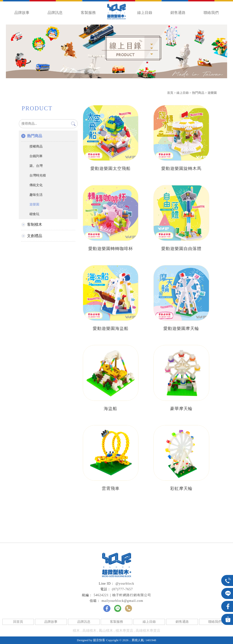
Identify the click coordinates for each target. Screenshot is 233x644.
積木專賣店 (124, 631)
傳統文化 (36, 185)
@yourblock (125, 584)
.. (130, 640)
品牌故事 (22, 13)
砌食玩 (34, 214)
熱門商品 (198, 93)
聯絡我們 (211, 13)
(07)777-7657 (123, 589)
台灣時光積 (38, 175)
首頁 (170, 93)
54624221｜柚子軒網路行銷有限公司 (122, 595)
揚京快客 (99, 640)
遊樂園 (212, 93)
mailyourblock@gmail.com (122, 601)
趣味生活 (36, 195)
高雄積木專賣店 (148, 631)
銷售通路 (178, 13)
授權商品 (36, 146)
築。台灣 (36, 166)
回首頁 (18, 622)
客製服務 (88, 13)
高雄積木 (89, 631)
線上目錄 (145, 13)
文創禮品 (35, 236)
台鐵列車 (36, 156)
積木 (76, 631)
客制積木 (35, 224)
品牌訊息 (55, 13)
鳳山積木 (106, 631)
